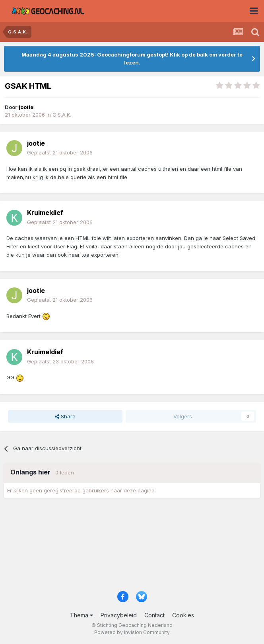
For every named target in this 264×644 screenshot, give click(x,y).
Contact (154, 615)
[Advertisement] (132, 547)
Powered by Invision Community (132, 632)
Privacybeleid (119, 615)
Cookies (183, 615)
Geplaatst (60, 152)
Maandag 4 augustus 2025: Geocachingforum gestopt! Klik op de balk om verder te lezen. (132, 59)
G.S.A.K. (62, 115)
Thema (82, 615)
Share (65, 416)
